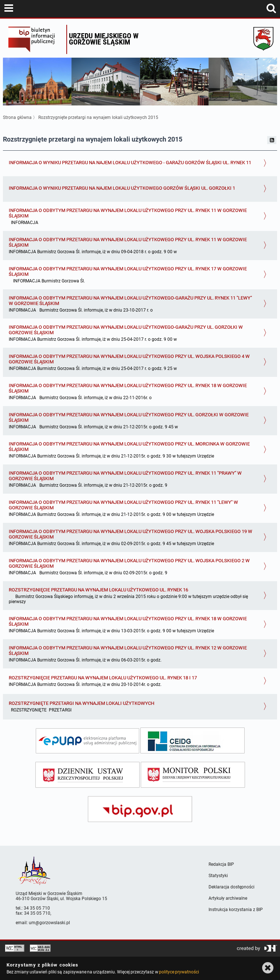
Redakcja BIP (221, 864)
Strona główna (17, 117)
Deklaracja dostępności (232, 887)
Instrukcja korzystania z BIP (236, 910)
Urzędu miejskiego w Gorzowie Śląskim (104, 39)
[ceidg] (192, 740)
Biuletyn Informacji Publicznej (36, 39)
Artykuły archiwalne (228, 898)
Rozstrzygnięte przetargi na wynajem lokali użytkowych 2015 (98, 117)
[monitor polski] (193, 775)
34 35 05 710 (37, 908)
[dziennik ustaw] (87, 775)
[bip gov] (140, 809)
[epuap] (87, 741)
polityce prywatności (179, 972)
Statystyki (218, 876)
